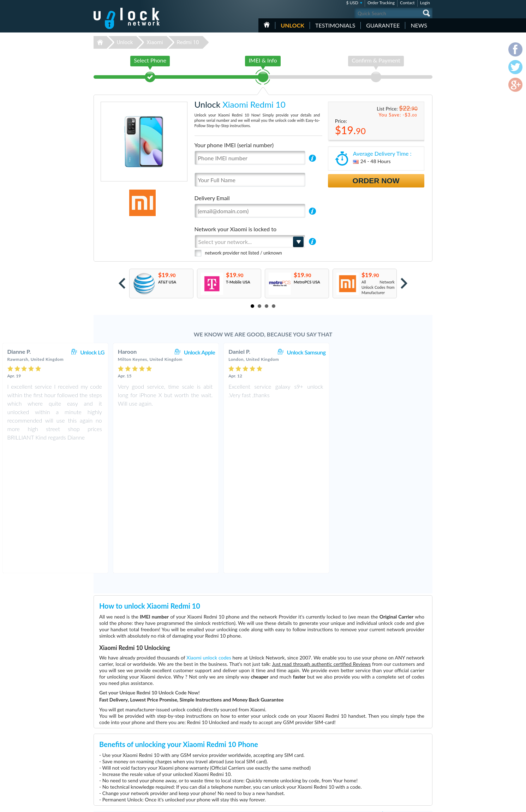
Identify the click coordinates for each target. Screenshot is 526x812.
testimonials (335, 25)
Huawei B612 (327, 750)
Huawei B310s (328, 745)
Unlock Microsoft (220, 766)
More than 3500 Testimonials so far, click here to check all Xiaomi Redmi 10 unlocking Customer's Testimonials (260, 689)
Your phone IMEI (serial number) (234, 145)
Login (425, 3)
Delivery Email (212, 198)
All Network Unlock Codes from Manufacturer (378, 287)
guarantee (383, 25)
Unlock (292, 25)
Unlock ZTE (216, 755)
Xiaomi (155, 42)
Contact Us (386, 744)
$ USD (352, 3)
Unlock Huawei (219, 745)
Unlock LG (189, 352)
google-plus (427, 804)
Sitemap (383, 760)
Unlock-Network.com (127, 740)
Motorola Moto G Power (336, 739)
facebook (399, 804)
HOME (267, 25)
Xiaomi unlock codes (209, 532)
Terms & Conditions (393, 749)
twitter (413, 804)
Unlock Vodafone (220, 782)
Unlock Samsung (404, 352)
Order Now (376, 181)
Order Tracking (381, 3)
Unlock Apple (297, 352)
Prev (122, 283)
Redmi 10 (188, 42)
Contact (407, 3)
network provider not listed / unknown (244, 253)
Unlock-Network (127, 18)
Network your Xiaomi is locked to (236, 229)
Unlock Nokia (217, 750)
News (419, 25)
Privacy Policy (388, 755)
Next (404, 283)
